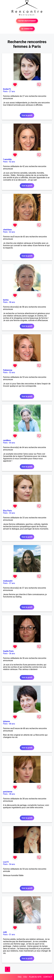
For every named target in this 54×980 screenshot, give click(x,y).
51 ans (12, 934)
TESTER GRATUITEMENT (27, 21)
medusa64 (8, 581)
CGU (25, 977)
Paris (5, 91)
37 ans (12, 583)
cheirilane (7, 230)
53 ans (12, 372)
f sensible (7, 159)
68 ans (12, 724)
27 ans (12, 91)
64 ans (12, 443)
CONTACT (48, 977)
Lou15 (6, 862)
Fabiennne (8, 370)
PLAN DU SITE (35, 977)
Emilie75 (7, 89)
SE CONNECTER (27, 29)
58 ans (12, 302)
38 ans (12, 794)
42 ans (12, 162)
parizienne (8, 792)
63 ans (12, 232)
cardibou (7, 440)
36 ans (12, 653)
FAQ (20, 977)
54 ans (12, 864)
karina (6, 300)
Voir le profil (27, 115)
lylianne (6, 721)
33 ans (12, 513)
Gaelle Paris (8, 651)
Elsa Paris (7, 511)
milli (5, 932)
